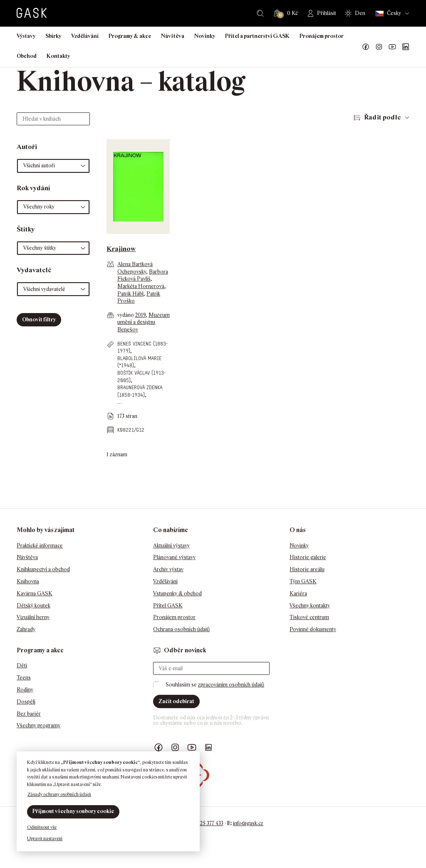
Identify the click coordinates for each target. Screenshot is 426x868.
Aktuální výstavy (171, 546)
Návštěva (173, 36)
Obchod (27, 56)
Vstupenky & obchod (177, 593)
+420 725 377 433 (204, 823)
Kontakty (58, 56)
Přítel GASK (168, 606)
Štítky (26, 229)
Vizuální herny (33, 617)
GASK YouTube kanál (392, 47)
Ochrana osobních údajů (181, 629)
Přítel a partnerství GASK (257, 36)
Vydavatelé (34, 270)
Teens (24, 678)
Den (360, 13)
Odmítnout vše (42, 827)
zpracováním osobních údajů (231, 685)
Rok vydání (33, 188)
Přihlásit (327, 13)
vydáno (126, 315)
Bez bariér (29, 714)
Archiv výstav (168, 569)
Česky (388, 14)
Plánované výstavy (174, 557)
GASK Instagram (379, 47)
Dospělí (26, 702)
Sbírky (53, 36)
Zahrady (26, 629)
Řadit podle (383, 117)
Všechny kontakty (310, 606)
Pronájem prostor (322, 36)
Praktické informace (40, 546)
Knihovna (28, 581)
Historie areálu (307, 569)
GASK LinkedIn (406, 47)
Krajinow (121, 249)
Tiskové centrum (309, 617)
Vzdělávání (85, 36)
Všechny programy (38, 725)
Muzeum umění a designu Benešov (144, 322)
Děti (22, 665)
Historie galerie (308, 557)
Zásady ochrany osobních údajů (59, 794)
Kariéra (298, 593)
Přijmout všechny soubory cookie (73, 811)
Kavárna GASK (35, 593)
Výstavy (26, 36)
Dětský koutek (33, 606)
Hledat (260, 13)
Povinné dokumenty (313, 629)
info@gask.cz (248, 823)
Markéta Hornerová (141, 286)
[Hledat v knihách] (53, 119)
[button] (53, 166)
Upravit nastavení (45, 838)
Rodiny (25, 690)
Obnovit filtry (39, 320)
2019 (140, 315)
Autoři (27, 147)
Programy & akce (130, 36)
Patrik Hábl (130, 294)
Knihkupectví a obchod (43, 569)
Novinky (205, 36)
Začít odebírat (176, 701)
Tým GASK (303, 581)
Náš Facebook (366, 47)
